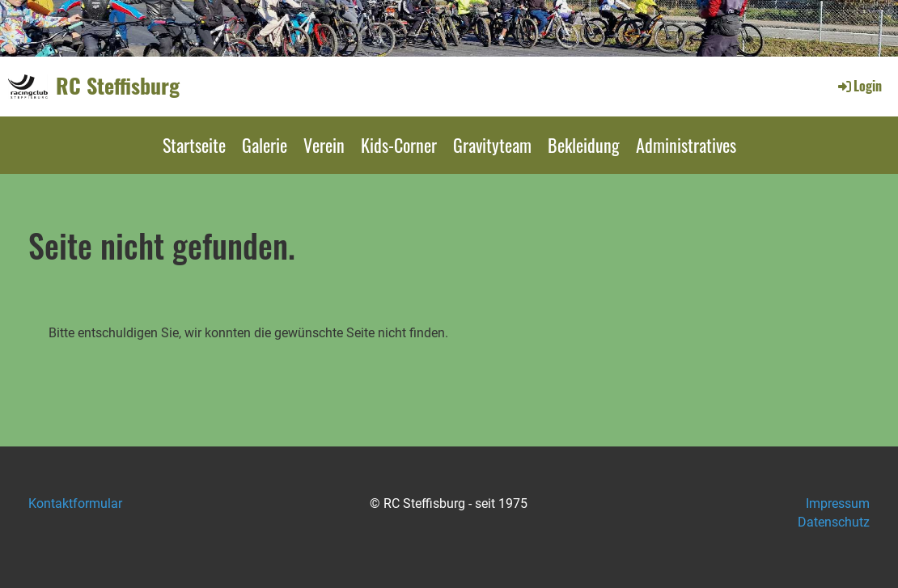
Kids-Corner (399, 145)
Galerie (265, 145)
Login (859, 86)
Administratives (686, 145)
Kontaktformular (75, 503)
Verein (324, 145)
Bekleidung (584, 145)
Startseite (194, 145)
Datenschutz (834, 522)
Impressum (838, 503)
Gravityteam (492, 145)
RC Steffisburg (118, 86)
